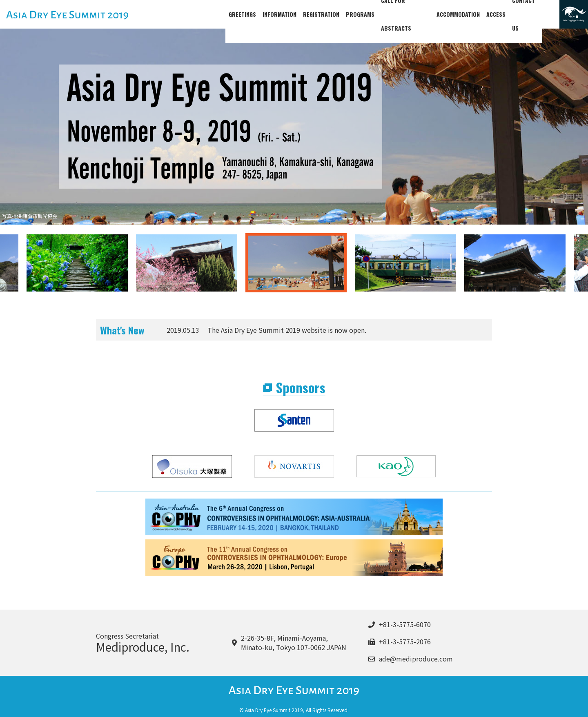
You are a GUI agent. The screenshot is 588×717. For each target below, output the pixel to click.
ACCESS (503, 14)
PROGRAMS (360, 14)
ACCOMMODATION (465, 14)
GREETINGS (242, 14)
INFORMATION (280, 14)
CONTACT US (535, 14)
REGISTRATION (321, 14)
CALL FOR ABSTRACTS (409, 14)
